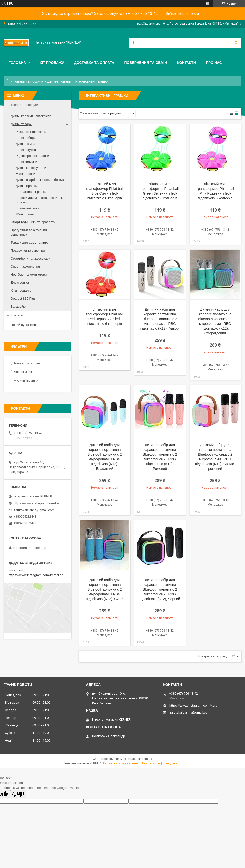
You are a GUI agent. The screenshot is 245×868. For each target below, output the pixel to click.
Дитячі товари (59, 81)
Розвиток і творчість (31, 132)
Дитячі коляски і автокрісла (31, 116)
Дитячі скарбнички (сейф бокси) (40, 180)
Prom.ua (146, 759)
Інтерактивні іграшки (31, 192)
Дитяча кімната (27, 144)
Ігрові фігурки (26, 150)
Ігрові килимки (26, 162)
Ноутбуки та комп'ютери (29, 275)
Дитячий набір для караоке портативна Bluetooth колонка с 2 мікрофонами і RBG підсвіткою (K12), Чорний (160, 589)
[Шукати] (236, 43)
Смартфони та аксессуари (31, 259)
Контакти (187, 63)
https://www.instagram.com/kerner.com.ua (40, 575)
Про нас (214, 63)
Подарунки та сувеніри (28, 251)
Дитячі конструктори (31, 168)
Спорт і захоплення (25, 267)
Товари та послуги (28, 81)
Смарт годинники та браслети (33, 222)
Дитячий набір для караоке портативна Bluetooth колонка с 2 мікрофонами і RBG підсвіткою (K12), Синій (105, 589)
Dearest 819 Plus (23, 299)
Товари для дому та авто (29, 243)
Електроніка (20, 283)
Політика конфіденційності (161, 763)
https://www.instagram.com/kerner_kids (39, 503)
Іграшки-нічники (28, 208)
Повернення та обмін (146, 63)
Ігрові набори (26, 138)
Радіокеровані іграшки (32, 156)
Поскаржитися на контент (122, 763)
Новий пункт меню (25, 325)
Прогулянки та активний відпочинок (29, 232)
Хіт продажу (52, 63)
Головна (17, 63)
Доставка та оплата (94, 63)
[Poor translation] (18, 794)
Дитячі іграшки (27, 186)
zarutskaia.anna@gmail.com (34, 510)
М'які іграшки (25, 174)
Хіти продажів (21, 291)
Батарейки (19, 307)
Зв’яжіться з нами (182, 13)
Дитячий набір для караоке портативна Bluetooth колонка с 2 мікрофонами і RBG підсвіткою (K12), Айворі (160, 319)
